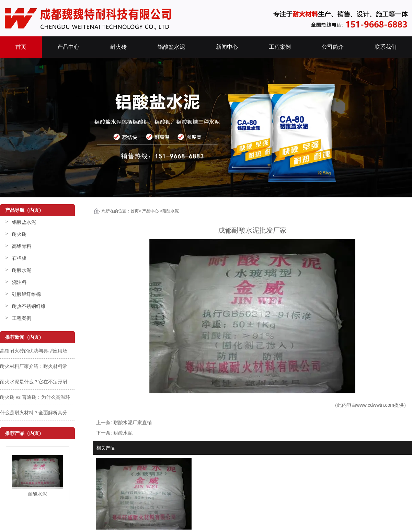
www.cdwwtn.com (375, 405)
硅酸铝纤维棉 (26, 294)
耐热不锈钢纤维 (29, 306)
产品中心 (68, 47)
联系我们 (386, 47)
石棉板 (19, 258)
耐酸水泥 (22, 270)
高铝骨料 (22, 246)
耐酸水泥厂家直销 (133, 423)
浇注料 (19, 282)
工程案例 (280, 47)
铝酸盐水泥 (171, 47)
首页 (21, 47)
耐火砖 (118, 47)
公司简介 (333, 47)
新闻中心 (227, 47)
